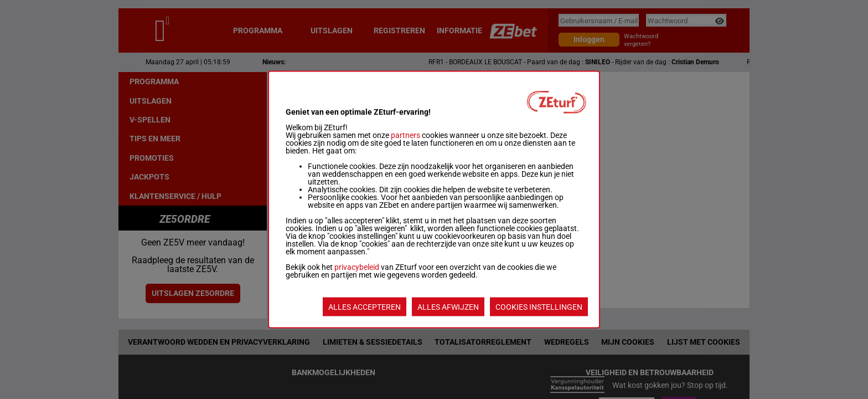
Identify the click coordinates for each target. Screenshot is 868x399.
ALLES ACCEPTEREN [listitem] (365, 307)
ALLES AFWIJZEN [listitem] (448, 307)
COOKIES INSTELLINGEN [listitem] (539, 307)
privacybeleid (357, 267)
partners (405, 135)
